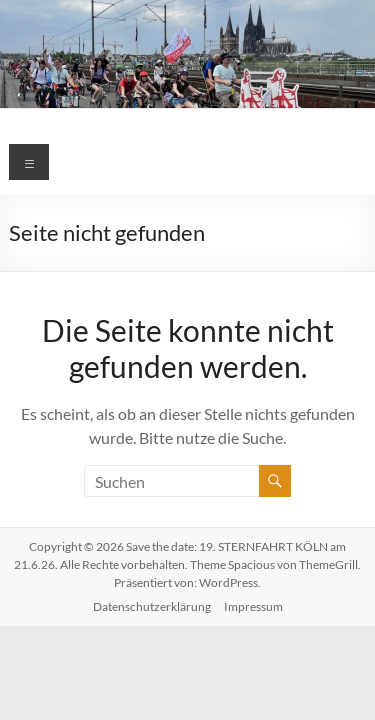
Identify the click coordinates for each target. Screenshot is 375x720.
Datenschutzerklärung (152, 606)
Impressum (253, 606)
